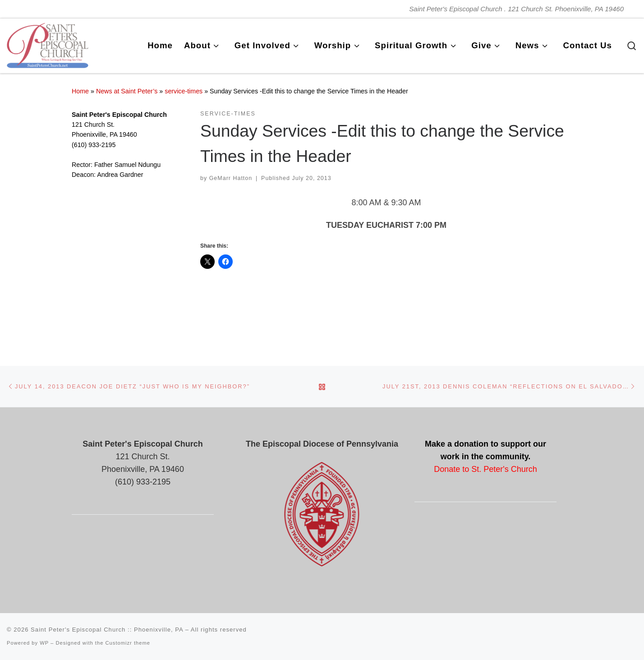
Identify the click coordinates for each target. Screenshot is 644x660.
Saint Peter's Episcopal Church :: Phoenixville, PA (107, 630)
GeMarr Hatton (231, 178)
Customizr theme (128, 643)
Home (80, 91)
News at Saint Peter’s (127, 91)
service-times (184, 91)
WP (44, 643)
